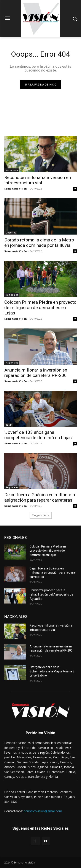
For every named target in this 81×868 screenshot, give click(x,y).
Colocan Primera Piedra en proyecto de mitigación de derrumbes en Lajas (40, 308)
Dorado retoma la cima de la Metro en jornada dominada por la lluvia (39, 243)
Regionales (12, 295)
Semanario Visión (16, 189)
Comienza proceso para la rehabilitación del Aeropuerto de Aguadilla (51, 594)
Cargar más (41, 515)
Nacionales (12, 170)
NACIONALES (16, 617)
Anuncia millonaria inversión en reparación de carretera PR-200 (36, 373)
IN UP (9, 425)
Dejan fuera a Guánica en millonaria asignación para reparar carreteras (40, 497)
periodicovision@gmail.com (43, 811)
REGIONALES (16, 537)
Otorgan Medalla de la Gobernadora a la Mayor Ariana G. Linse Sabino (52, 671)
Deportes (11, 233)
